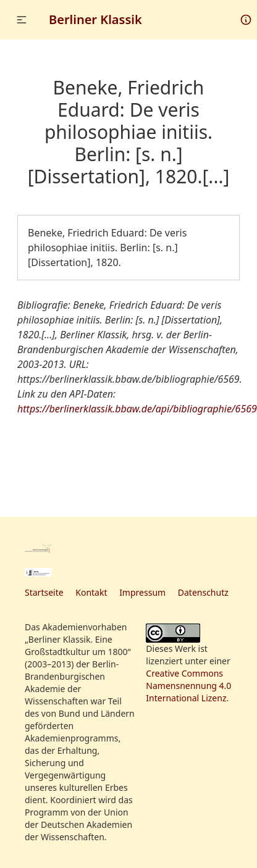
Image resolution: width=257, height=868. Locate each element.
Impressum (142, 592)
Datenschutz (203, 592)
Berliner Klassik (95, 19)
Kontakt (91, 592)
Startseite (44, 592)
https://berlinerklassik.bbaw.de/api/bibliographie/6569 (137, 409)
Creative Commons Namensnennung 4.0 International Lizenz (188, 686)
